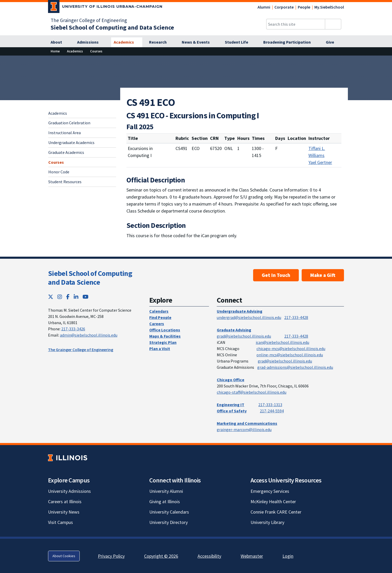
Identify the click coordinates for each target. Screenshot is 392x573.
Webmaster (252, 556)
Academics (58, 113)
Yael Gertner (320, 162)
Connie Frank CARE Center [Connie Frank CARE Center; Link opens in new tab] (276, 512)
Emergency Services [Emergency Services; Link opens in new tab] (270, 491)
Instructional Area (65, 133)
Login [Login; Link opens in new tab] (288, 556)
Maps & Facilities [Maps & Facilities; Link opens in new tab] (165, 336)
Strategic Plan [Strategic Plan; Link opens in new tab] (163, 342)
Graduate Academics (66, 152)
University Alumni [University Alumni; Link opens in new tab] (166, 491)
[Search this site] (296, 24)
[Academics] (127, 42)
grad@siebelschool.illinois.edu (244, 336)
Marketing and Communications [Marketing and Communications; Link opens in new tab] (247, 423)
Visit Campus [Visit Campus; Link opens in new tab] (60, 522)
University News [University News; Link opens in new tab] (64, 512)
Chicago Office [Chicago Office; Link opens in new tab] (231, 380)
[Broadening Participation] (290, 42)
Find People (160, 317)
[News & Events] (199, 42)
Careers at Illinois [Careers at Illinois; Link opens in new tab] (65, 502)
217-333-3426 (73, 329)
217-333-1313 (270, 405)
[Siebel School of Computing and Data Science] (112, 27)
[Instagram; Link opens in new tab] (60, 297)
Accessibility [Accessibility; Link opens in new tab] (209, 556)
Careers (157, 324)
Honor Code (59, 172)
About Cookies (64, 556)
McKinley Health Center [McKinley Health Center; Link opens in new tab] (273, 502)
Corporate (284, 7)
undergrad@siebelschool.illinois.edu (249, 317)
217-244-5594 (272, 411)
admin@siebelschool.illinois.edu (89, 335)
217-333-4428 (296, 317)
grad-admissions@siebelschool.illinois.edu (295, 367)
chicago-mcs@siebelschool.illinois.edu (291, 349)
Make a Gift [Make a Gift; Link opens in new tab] (323, 275)
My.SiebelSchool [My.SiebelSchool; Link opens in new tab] (329, 7)
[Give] (333, 42)
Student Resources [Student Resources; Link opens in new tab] (65, 182)
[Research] (161, 42)
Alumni (264, 7)
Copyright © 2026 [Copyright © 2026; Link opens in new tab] (161, 556)
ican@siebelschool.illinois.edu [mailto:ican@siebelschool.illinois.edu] (282, 342)
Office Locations (165, 330)
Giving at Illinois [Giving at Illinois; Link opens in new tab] (165, 502)
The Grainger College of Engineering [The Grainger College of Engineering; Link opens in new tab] (89, 20)
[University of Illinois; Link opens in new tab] (68, 458)
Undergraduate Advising (240, 311)
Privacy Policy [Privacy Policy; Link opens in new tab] (111, 556)
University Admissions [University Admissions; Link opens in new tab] (69, 491)
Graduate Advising (234, 330)
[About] (59, 42)
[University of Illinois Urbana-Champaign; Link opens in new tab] (105, 8)
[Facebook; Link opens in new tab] (68, 297)
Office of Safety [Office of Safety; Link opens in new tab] (232, 411)
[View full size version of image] (385, 61)
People (304, 7)
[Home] (55, 51)
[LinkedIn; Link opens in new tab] (76, 297)
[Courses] (96, 51)
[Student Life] (239, 42)
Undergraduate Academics (71, 142)
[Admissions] (91, 42)
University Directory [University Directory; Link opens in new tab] (168, 522)
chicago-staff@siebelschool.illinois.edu (252, 392)
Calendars (159, 311)
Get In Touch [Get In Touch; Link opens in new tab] (276, 275)
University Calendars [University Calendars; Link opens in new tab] (169, 512)
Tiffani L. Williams (317, 152)
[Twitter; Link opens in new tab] (51, 297)
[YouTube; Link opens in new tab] (86, 297)
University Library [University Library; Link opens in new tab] (267, 522)
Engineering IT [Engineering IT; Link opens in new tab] (231, 405)
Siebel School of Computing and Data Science (90, 278)
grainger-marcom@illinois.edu (244, 429)
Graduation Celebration (69, 123)
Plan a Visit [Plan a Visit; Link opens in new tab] (160, 349)
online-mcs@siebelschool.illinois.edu (290, 355)
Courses (56, 162)
